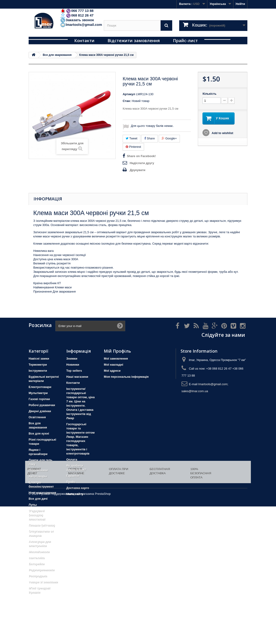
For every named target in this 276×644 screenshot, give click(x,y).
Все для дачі (38, 499)
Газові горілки (39, 399)
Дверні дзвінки (40, 411)
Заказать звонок (77, 20)
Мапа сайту (75, 494)
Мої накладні (113, 365)
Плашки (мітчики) (42, 525)
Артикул (129, 94)
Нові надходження (42, 493)
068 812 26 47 (77, 15)
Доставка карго (78, 488)
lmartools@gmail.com (81, 25)
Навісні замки (39, 359)
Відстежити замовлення (134, 40)
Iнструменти (38, 371)
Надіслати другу (142, 163)
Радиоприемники (42, 570)
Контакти (84, 40)
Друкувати (137, 170)
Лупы (33, 505)
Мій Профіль (117, 351)
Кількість (209, 94)
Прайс (71, 482)
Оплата (72, 460)
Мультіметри (38, 393)
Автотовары (38, 476)
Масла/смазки (39, 552)
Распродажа (38, 576)
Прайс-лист (185, 40)
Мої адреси (112, 371)
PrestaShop (103, 631)
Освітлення (37, 417)
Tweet (131, 138)
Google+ (169, 138)
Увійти (240, 4)
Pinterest (133, 147)
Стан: (127, 101)
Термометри (38, 365)
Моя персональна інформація (126, 377)
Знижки (72, 359)
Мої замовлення (116, 359)
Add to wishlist (222, 133)
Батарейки (37, 564)
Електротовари (40, 387)
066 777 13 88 (77, 11)
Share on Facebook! (141, 156)
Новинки (73, 365)
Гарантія (73, 476)
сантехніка (37, 558)
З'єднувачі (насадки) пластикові (37, 515)
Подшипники (38, 470)
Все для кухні (39, 433)
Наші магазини (77, 377)
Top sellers (74, 371)
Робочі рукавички (42, 405)
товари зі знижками (43, 582)
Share (150, 138)
